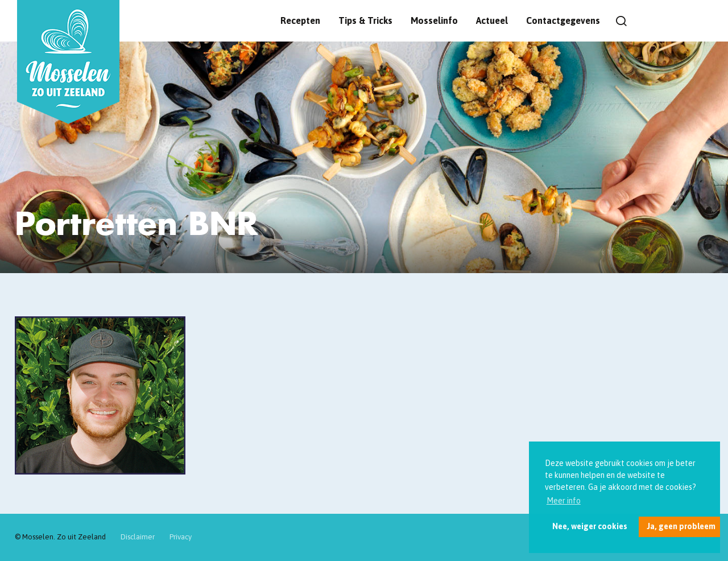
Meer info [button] (564, 501)
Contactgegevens (563, 20)
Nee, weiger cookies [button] (590, 526)
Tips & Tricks (365, 20)
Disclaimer (138, 537)
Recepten (300, 20)
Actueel (492, 20)
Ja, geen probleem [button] (681, 526)
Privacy (181, 537)
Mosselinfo (434, 20)
